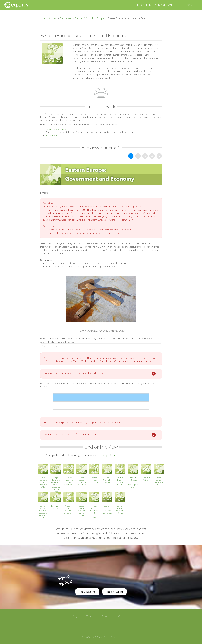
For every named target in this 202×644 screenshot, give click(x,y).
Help (179, 5)
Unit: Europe (97, 18)
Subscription (164, 5)
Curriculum (143, 5)
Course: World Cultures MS (74, 18)
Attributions (52, 135)
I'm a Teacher (87, 591)
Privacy (105, 616)
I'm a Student (114, 591)
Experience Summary (56, 129)
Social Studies (49, 18)
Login (189, 5)
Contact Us (124, 616)
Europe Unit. (108, 455)
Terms (89, 616)
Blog (75, 616)
